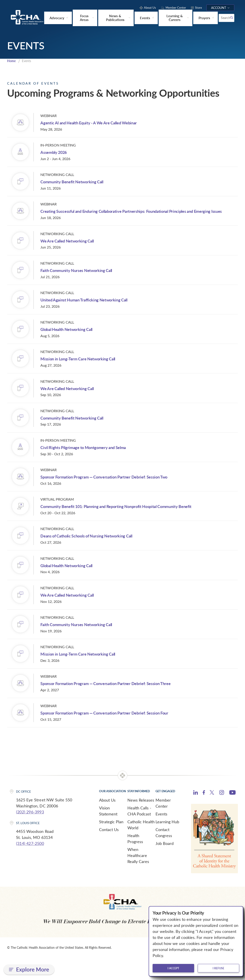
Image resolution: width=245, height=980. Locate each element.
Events (161, 836)
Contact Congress (164, 854)
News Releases (141, 822)
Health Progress (135, 860)
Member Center (163, 825)
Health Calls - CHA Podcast (139, 833)
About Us (107, 822)
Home (12, 62)
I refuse (218, 968)
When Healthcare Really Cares (138, 877)
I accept (173, 968)
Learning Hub (167, 844)
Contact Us (109, 851)
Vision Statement (108, 833)
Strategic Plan (111, 844)
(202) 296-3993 (30, 834)
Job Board (165, 865)
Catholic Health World (141, 847)
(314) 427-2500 (30, 865)
